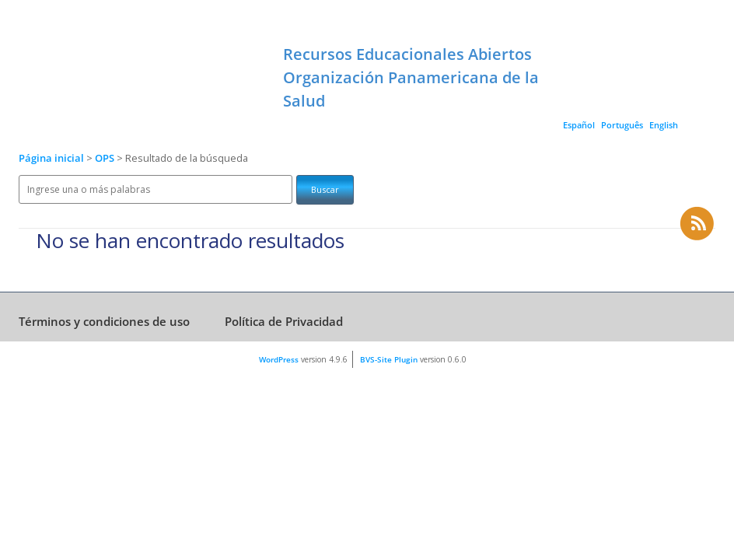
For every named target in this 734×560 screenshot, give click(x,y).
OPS (106, 158)
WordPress (279, 359)
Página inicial (51, 158)
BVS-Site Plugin (389, 359)
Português (622, 125)
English (664, 125)
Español (579, 125)
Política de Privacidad (284, 321)
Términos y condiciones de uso (104, 321)
